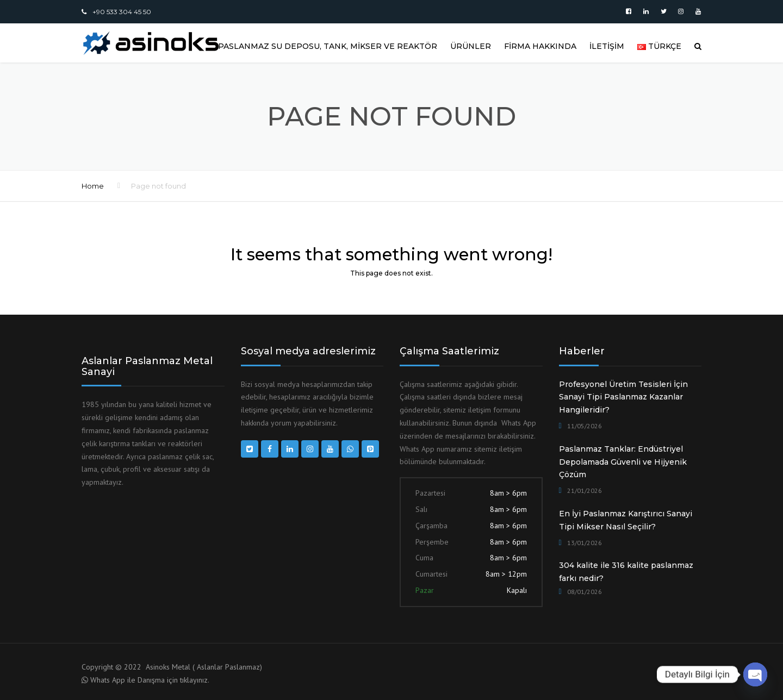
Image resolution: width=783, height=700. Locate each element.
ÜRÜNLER (471, 46)
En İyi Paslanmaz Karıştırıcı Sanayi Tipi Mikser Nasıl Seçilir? (626, 520)
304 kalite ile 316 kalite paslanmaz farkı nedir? (626, 572)
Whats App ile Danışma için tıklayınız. (150, 680)
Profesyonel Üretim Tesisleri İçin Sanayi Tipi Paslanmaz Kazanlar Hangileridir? (623, 397)
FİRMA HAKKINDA (540, 46)
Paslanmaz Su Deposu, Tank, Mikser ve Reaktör (328, 46)
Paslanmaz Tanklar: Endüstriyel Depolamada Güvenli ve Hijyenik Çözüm (623, 462)
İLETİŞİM (607, 46)
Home (93, 186)
